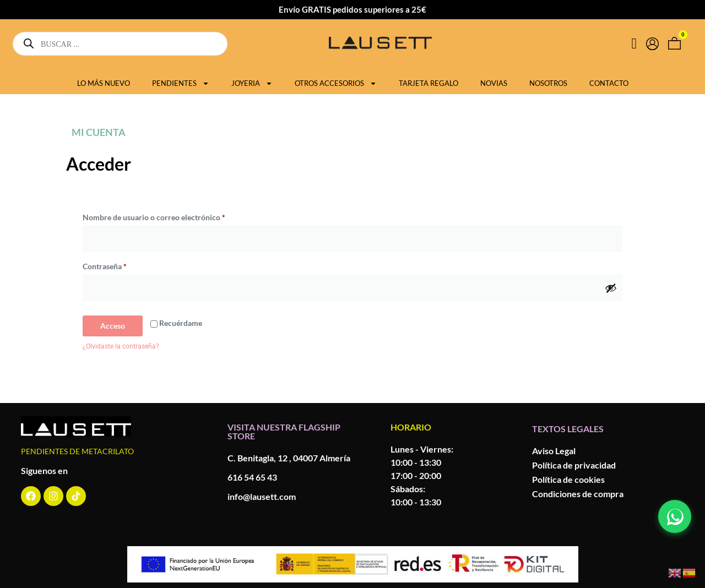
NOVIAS (494, 83)
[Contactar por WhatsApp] (675, 516)
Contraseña (124, 265)
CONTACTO (609, 83)
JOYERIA (252, 83)
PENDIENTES (181, 83)
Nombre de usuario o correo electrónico (173, 216)
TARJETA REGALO (429, 83)
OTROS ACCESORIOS (336, 83)
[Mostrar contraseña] (611, 288)
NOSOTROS (548, 83)
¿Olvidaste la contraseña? (121, 346)
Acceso (113, 326)
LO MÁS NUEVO (104, 83)
